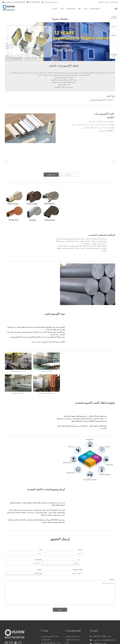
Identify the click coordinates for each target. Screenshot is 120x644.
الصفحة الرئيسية (95, 9)
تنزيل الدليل (68, 175)
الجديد (62, 9)
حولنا (79, 9)
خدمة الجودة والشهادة (73, 636)
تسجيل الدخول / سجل (51, 2)
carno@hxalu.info (20, 2)
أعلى (114, 56)
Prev (6, 161)
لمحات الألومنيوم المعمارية (101, 100)
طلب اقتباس (114, 2)
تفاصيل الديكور (46, 640)
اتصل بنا (55, 9)
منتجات (85, 9)
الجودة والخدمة (71, 9)
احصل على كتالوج (104, 2)
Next (114, 161)
